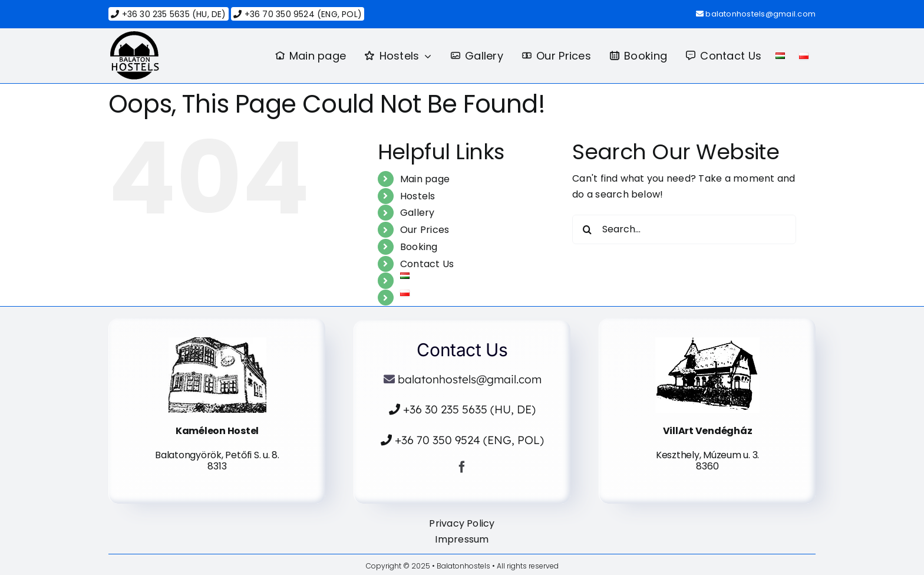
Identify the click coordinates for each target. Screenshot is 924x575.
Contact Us (427, 264)
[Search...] (684, 229)
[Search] (587, 229)
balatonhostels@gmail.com (760, 14)
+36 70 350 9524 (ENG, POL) (298, 14)
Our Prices (425, 230)
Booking (419, 247)
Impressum (462, 539)
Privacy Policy (462, 523)
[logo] (135, 36)
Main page (425, 179)
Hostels (418, 196)
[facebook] (462, 467)
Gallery (418, 213)
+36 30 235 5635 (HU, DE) (168, 14)
